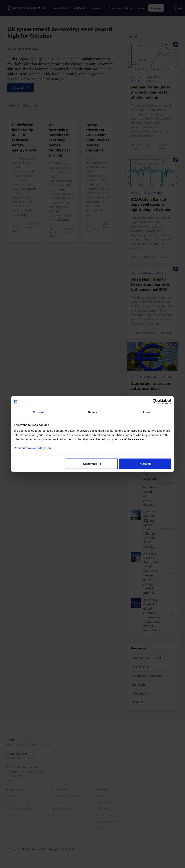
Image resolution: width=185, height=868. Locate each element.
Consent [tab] (38, 412)
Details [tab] (92, 412)
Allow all (145, 464)
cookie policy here (39, 448)
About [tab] (147, 412)
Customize (92, 464)
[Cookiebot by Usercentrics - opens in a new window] (155, 402)
